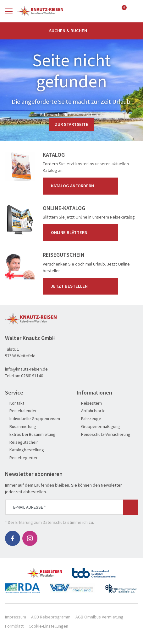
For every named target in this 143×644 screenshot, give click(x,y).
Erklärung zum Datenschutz (41, 522)
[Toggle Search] (134, 11)
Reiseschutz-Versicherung (104, 434)
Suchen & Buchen (72, 31)
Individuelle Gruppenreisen (33, 419)
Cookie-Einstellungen (48, 626)
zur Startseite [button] (71, 124)
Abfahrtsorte (91, 411)
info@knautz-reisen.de (26, 369)
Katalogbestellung (25, 450)
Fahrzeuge (89, 419)
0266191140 (32, 376)
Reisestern (89, 403)
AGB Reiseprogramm (51, 617)
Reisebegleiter (21, 458)
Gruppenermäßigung (98, 427)
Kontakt (15, 403)
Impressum (16, 617)
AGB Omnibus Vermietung (99, 617)
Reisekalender (21, 411)
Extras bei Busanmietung (30, 434)
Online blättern (82, 233)
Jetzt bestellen (82, 286)
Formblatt (14, 626)
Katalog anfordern (82, 186)
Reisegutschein (22, 442)
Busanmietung (21, 427)
